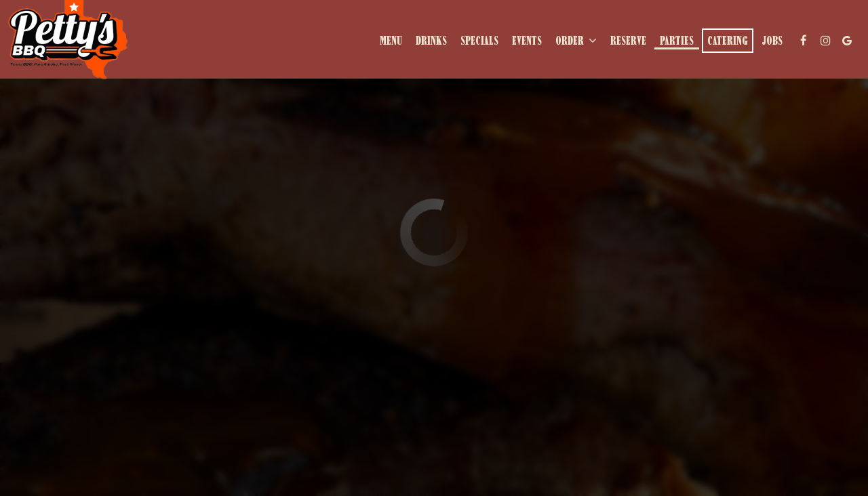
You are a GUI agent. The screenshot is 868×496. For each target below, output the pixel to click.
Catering (728, 41)
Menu (391, 41)
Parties (677, 41)
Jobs (772, 41)
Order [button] (576, 41)
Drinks (431, 41)
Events (527, 41)
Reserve (628, 41)
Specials (479, 41)
